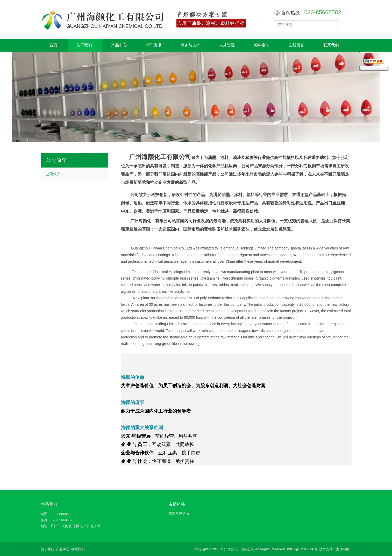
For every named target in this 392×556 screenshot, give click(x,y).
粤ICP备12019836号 (302, 549)
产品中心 (63, 549)
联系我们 (49, 504)
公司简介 (53, 174)
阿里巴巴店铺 (179, 514)
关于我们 (47, 549)
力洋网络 (343, 549)
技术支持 (326, 549)
